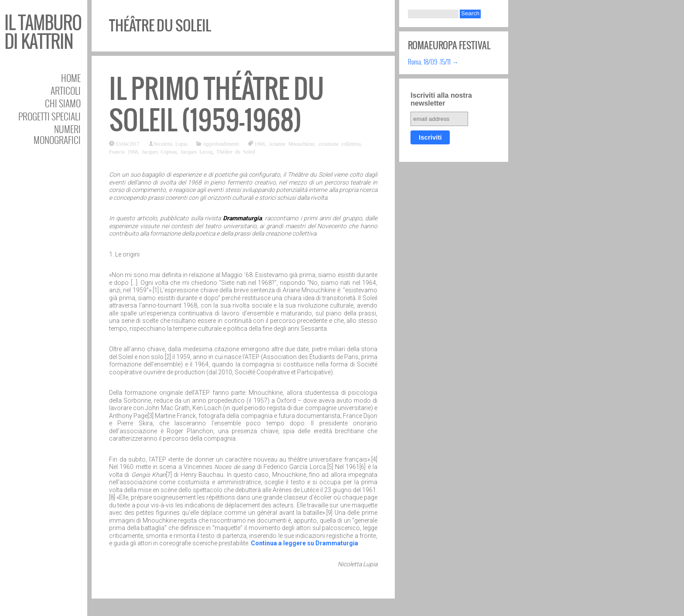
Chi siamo (63, 103)
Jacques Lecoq (197, 151)
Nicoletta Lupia (171, 144)
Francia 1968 (123, 151)
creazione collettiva (340, 144)
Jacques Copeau (159, 151)
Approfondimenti (221, 144)
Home (71, 78)
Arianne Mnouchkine (292, 144)
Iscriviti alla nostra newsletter (441, 99)
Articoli (66, 91)
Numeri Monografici (57, 134)
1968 (260, 144)
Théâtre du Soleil (236, 151)
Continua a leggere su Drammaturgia (304, 543)
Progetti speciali (50, 116)
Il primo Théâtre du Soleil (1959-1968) (217, 104)
